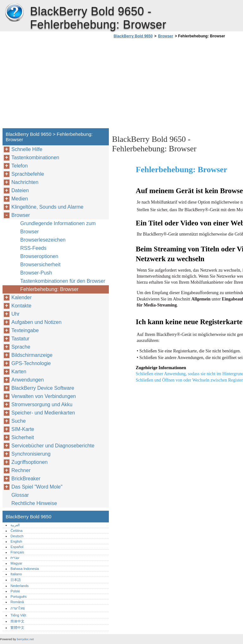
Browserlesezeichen (43, 240)
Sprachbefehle (28, 174)
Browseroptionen (39, 256)
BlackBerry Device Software (43, 388)
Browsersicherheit (40, 265)
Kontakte (21, 306)
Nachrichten (25, 182)
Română (17, 602)
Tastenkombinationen (35, 158)
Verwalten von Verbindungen (44, 396)
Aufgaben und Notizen (36, 322)
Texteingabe (25, 330)
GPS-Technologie (31, 363)
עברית (15, 558)
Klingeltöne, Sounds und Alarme (47, 207)
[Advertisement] (165, 85)
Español (17, 547)
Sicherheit (23, 437)
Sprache (21, 347)
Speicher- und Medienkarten (43, 413)
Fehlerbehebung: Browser (49, 289)
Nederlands (19, 586)
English (16, 541)
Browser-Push (36, 273)
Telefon (20, 166)
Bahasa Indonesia (25, 569)
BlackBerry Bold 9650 (14, 13)
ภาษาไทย (18, 608)
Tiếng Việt (18, 615)
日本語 (16, 580)
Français (17, 552)
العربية (15, 525)
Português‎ (19, 597)
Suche (19, 421)
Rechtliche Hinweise (34, 503)
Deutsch (17, 536)
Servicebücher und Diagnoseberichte (53, 446)
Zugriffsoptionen (29, 462)
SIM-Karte (23, 429)
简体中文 (17, 621)
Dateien (20, 190)
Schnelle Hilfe (27, 149)
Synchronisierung (31, 454)
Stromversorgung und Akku (42, 404)
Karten (19, 372)
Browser (165, 36)
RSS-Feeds (33, 248)
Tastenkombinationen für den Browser (63, 281)
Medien (20, 199)
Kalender (22, 297)
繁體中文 (17, 628)
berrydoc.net (25, 639)
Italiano (16, 574)
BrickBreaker (26, 479)
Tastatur (20, 339)
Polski (15, 591)
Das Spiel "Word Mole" (37, 487)
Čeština (16, 531)
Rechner (21, 470)
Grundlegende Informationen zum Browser (58, 227)
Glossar (20, 495)
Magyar (16, 563)
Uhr (16, 314)
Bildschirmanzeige (32, 355)
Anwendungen (28, 380)
